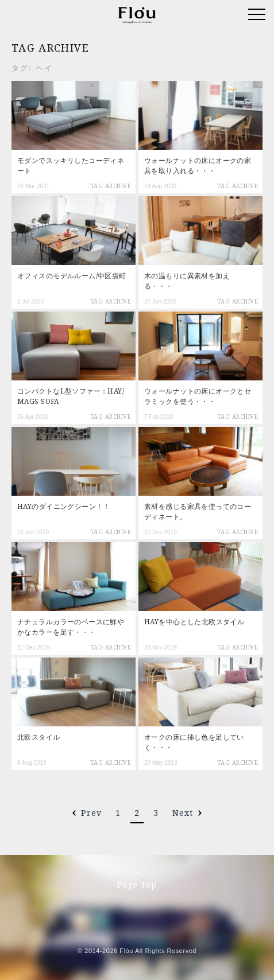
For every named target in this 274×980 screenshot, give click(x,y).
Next (183, 813)
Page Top (137, 881)
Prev (91, 813)
